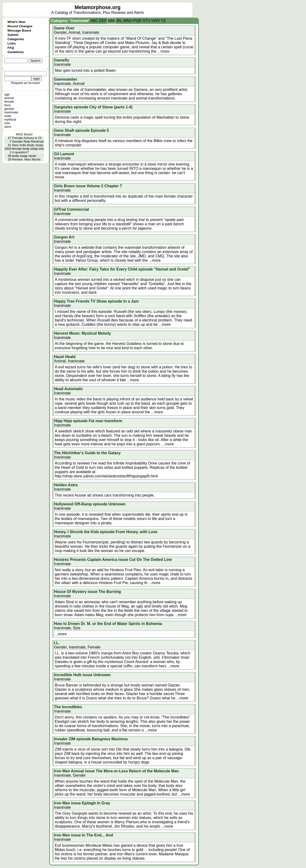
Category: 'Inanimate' (70, 21)
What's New (16, 22)
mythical (10, 119)
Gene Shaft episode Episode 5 (81, 130)
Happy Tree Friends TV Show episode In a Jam (96, 301)
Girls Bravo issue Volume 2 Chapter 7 (88, 186)
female (9, 102)
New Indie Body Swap (28, 145)
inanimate (11, 112)
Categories (16, 39)
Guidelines (16, 52)
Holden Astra (66, 485)
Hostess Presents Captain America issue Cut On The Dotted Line (113, 560)
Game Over (64, 28)
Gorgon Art (64, 237)
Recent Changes (20, 26)
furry (8, 105)
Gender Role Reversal (28, 141)
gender (9, 109)
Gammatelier (66, 79)
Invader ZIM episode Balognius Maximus (91, 739)
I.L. (57, 643)
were (8, 127)
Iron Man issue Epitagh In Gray (82, 803)
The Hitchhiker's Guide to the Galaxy (87, 453)
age (7, 94)
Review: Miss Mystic (27, 159)
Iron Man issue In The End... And (84, 835)
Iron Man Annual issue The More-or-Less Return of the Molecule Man (116, 771)
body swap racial (24, 156)
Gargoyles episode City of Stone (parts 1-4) (93, 107)
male (8, 116)
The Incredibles (68, 707)
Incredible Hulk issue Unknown (82, 675)
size (7, 123)
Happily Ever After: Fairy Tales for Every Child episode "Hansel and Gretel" (122, 269)
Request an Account (25, 83)
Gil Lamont (64, 154)
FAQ (11, 48)
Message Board (19, 30)
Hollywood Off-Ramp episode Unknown (90, 504)
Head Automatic (68, 389)
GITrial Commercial (71, 209)
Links (12, 43)
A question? (21, 152)
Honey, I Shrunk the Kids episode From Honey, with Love (106, 532)
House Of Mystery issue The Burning (87, 592)
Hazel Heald (65, 357)
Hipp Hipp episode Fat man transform (88, 421)
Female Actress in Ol (27, 138)
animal (9, 98)
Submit (13, 35)
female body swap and (28, 149)
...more (164, 51)
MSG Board (24, 134)
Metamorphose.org (98, 7)
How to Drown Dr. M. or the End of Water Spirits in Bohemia (108, 624)
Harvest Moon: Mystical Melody (82, 333)
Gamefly (62, 60)
